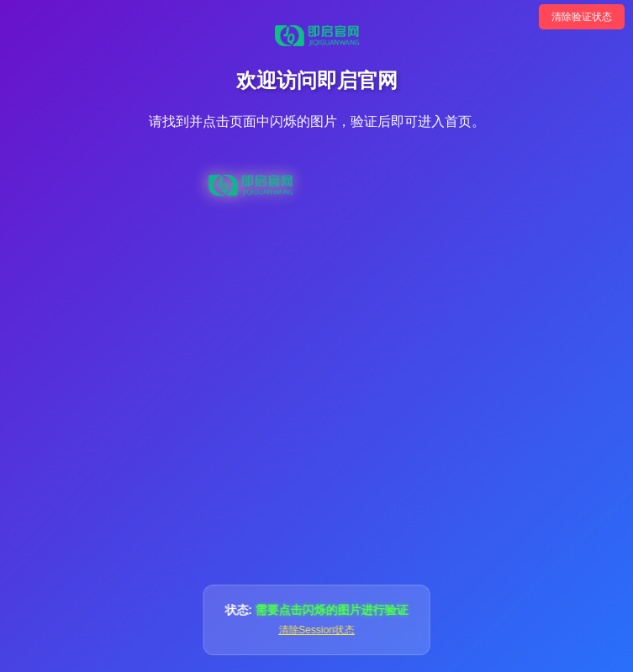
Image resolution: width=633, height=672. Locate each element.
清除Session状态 (316, 630)
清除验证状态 (582, 17)
